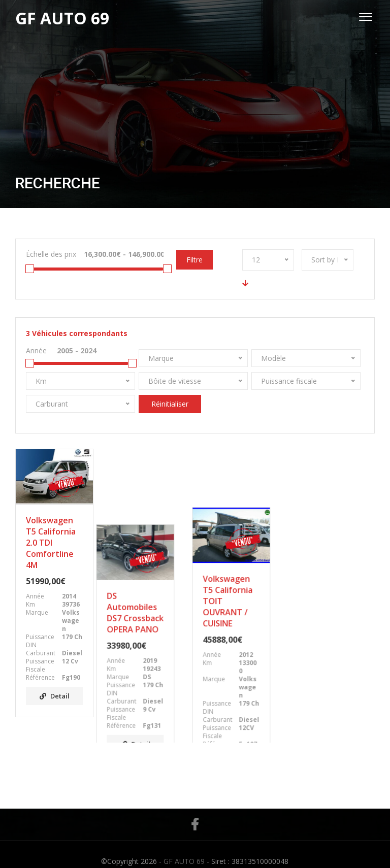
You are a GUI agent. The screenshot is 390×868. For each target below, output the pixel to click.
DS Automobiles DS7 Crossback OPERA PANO (148, 537)
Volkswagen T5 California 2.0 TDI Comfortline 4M (51, 543)
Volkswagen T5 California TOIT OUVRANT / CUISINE (238, 543)
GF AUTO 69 (184, 847)
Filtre (194, 260)
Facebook (195, 810)
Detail (55, 696)
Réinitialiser (170, 404)
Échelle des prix (51, 254)
